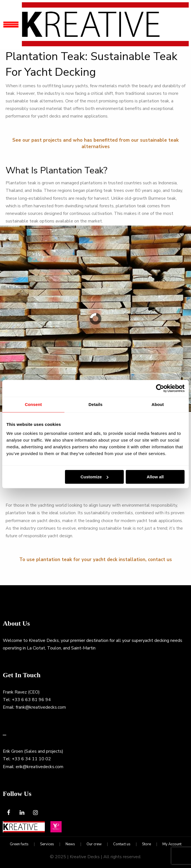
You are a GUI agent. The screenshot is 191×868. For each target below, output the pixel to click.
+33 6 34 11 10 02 (31, 759)
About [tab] (158, 404)
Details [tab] (95, 404)
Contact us (122, 844)
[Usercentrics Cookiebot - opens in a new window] (160, 388)
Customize (95, 477)
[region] (95, 319)
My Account (172, 844)
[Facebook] (8, 813)
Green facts (19, 844)
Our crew (94, 844)
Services (47, 844)
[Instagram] (35, 813)
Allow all (155, 477)
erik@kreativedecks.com (39, 767)
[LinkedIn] (22, 813)
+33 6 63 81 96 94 (31, 700)
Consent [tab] (33, 404)
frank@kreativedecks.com (41, 707)
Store (146, 844)
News (70, 844)
